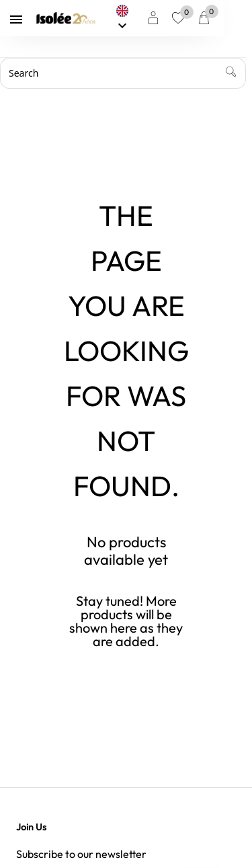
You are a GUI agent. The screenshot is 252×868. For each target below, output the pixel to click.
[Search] (126, 73)
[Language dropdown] (148, 18)
